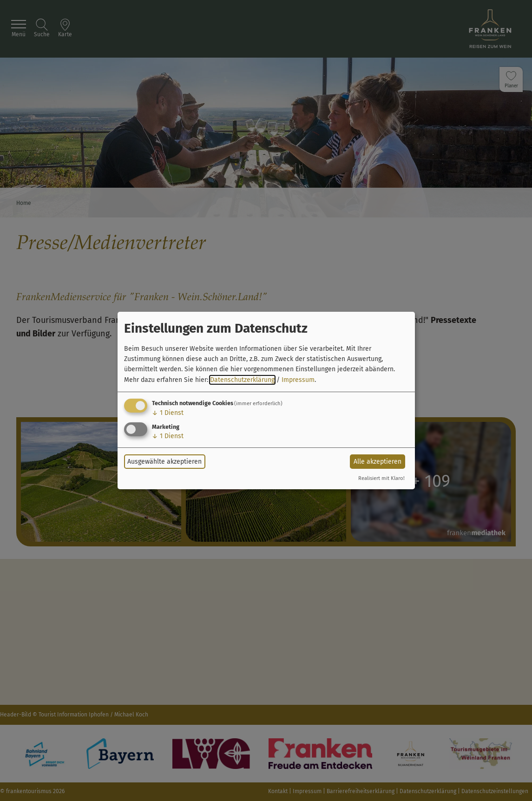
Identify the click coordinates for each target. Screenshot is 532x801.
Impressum (298, 380)
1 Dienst (168, 413)
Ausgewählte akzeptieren (164, 462)
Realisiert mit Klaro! (381, 478)
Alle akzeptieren (378, 462)
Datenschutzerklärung (242, 380)
